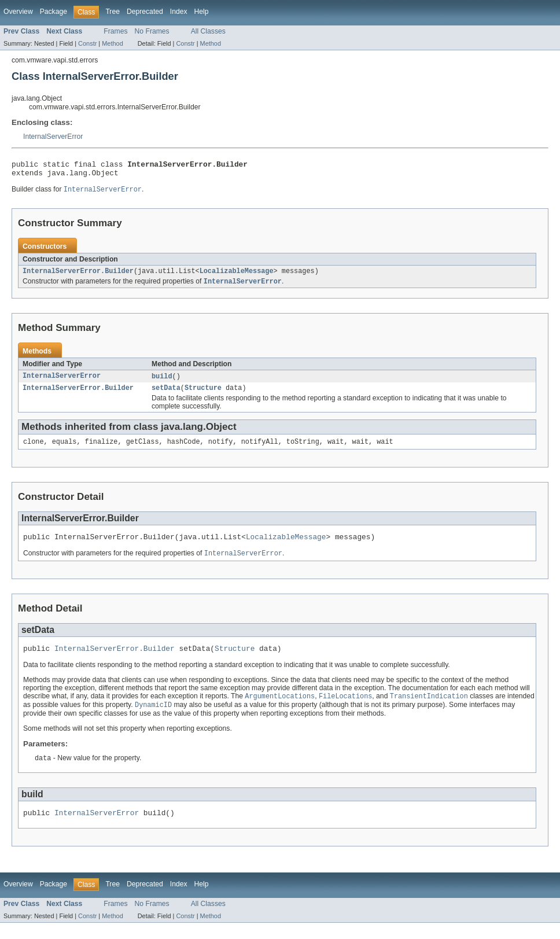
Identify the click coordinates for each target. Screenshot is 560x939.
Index (179, 12)
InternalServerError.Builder (78, 276)
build (162, 382)
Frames (115, 31)
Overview (18, 12)
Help (202, 12)
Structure (203, 395)
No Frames (152, 31)
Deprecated (145, 12)
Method (112, 43)
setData (166, 395)
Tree (113, 12)
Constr (87, 43)
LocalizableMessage (237, 276)
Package (54, 12)
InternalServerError (53, 137)
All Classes (208, 31)
